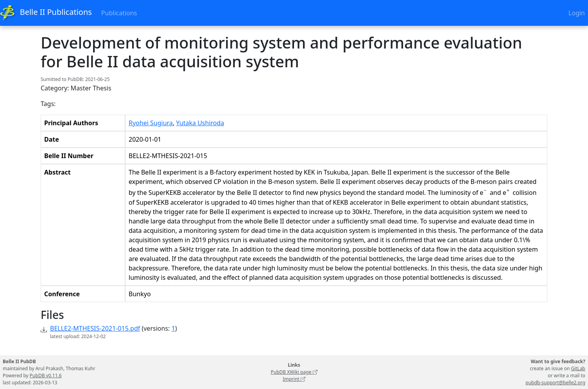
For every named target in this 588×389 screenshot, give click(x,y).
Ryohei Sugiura (151, 123)
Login (577, 13)
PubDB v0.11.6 (46, 375)
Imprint (294, 379)
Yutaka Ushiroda (200, 123)
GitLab (578, 368)
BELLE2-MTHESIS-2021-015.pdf (95, 328)
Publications (119, 13)
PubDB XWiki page (294, 372)
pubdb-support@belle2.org (555, 383)
